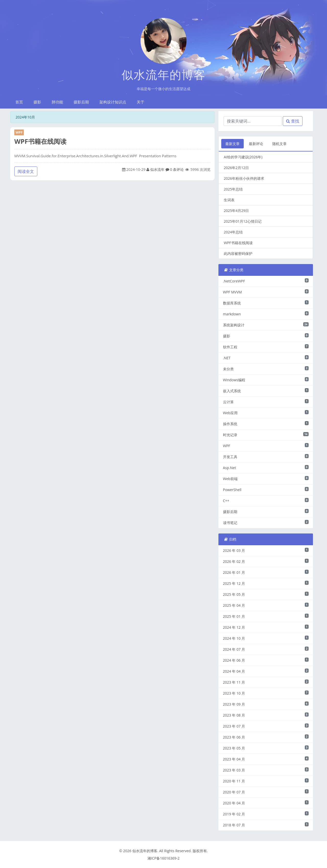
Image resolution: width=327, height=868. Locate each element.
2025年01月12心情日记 (243, 221)
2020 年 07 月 (266, 792)
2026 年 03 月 (266, 550)
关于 (141, 102)
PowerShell (266, 490)
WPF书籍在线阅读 (40, 141)
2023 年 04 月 (266, 759)
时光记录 (266, 435)
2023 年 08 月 (266, 715)
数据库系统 (266, 303)
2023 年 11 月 (266, 682)
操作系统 (266, 424)
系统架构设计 (266, 325)
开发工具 (266, 457)
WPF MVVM (266, 292)
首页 (19, 102)
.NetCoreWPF (266, 281)
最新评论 (256, 144)
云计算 (266, 402)
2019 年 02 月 (266, 814)
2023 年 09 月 (266, 704)
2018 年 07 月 (266, 825)
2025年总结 (233, 189)
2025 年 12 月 (266, 583)
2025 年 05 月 (266, 594)
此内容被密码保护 (238, 253)
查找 (293, 121)
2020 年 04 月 (266, 803)
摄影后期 (81, 102)
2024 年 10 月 (266, 638)
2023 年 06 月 (266, 737)
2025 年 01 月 (266, 616)
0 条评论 (177, 169)
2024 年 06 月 (266, 660)
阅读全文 (26, 171)
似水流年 (157, 169)
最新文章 (232, 144)
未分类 (266, 369)
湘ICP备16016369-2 (163, 858)
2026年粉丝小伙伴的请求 (244, 178)
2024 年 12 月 (266, 627)
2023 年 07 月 (266, 726)
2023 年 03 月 (266, 770)
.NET (266, 358)
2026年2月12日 (236, 168)
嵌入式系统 (266, 391)
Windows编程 (266, 380)
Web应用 (266, 413)
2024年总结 (233, 232)
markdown (266, 314)
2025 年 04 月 (266, 605)
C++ (266, 501)
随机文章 (279, 144)
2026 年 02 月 (266, 561)
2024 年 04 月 (266, 671)
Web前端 (266, 479)
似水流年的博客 (164, 74)
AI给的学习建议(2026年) (243, 157)
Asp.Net (266, 468)
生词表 (229, 200)
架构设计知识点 (113, 102)
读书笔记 (266, 522)
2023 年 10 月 (266, 693)
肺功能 (57, 102)
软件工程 (266, 347)
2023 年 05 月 (266, 748)
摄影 (37, 102)
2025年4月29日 (236, 211)
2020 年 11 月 (266, 781)
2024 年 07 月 (266, 649)
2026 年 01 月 (266, 572)
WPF (19, 132)
